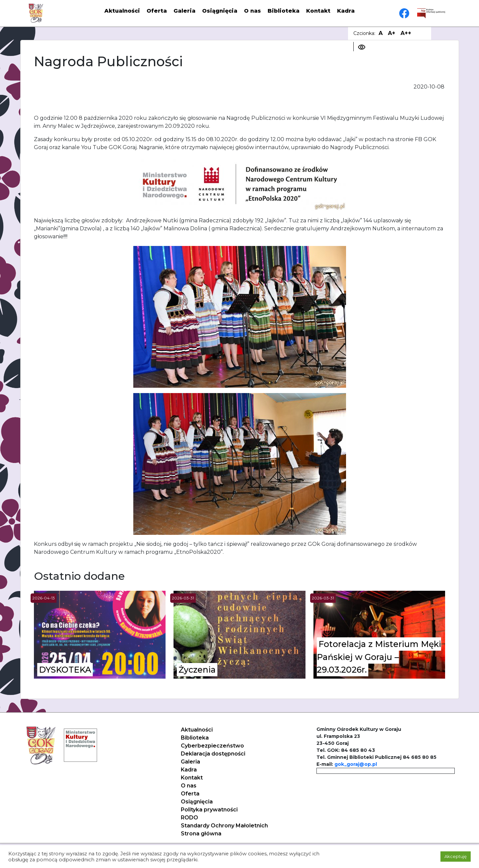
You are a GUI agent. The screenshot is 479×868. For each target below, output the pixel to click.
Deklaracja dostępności (213, 754)
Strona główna (201, 834)
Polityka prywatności (209, 810)
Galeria (184, 11)
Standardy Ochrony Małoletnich (224, 826)
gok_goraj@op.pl (356, 764)
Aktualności (122, 11)
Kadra (346, 11)
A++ (406, 33)
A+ (392, 33)
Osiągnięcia (220, 11)
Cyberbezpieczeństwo (212, 746)
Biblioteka (284, 11)
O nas (252, 11)
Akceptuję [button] (456, 856)
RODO (189, 818)
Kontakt (318, 11)
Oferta (157, 11)
